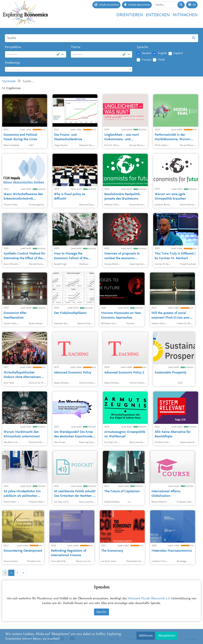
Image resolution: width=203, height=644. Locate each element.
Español (178, 53)
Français (147, 60)
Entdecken (158, 15)
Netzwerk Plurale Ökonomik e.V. (149, 599)
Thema (76, 47)
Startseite (9, 81)
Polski (161, 60)
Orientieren (130, 15)
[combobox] (69, 69)
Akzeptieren (167, 636)
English (163, 53)
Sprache (142, 47)
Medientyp (12, 63)
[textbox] (69, 69)
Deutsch (147, 53)
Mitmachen (185, 15)
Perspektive (13, 47)
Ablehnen (146, 636)
